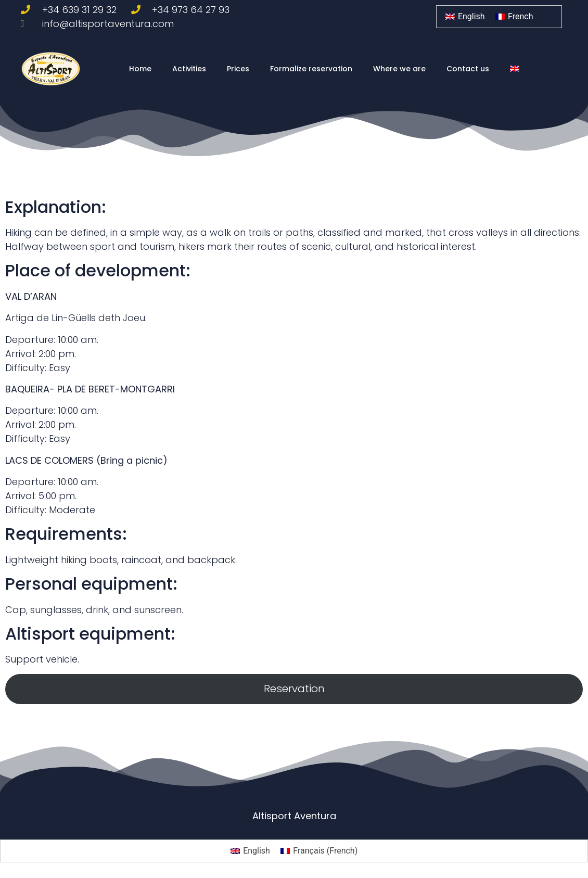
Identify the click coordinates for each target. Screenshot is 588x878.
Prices (238, 69)
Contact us (468, 69)
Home (140, 69)
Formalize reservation (311, 69)
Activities (189, 69)
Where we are (399, 69)
